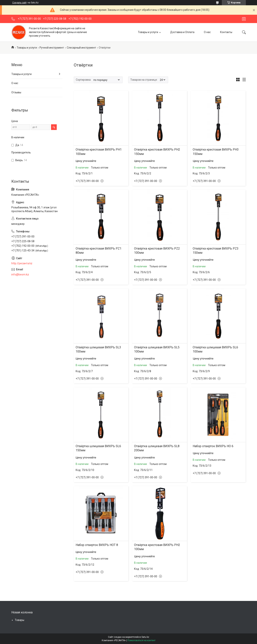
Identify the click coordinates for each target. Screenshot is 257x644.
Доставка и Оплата (182, 32)
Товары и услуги (148, 32)
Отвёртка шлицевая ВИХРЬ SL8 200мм (157, 448)
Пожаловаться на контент (141, 640)
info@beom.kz (20, 274)
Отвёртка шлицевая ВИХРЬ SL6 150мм (98, 448)
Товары (19, 620)
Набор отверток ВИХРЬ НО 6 (213, 446)
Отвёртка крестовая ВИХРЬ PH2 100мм (157, 547)
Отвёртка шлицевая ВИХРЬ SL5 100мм (157, 349)
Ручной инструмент (52, 48)
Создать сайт (19, 3)
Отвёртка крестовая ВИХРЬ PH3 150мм (216, 152)
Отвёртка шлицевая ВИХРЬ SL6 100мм (215, 349)
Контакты (226, 32)
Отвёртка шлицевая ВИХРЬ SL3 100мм (98, 349)
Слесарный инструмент (81, 48)
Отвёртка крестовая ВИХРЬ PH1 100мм (99, 152)
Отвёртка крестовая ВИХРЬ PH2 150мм (157, 152)
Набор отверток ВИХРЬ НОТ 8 (97, 545)
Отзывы (16, 92)
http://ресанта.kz (22, 263)
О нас (207, 32)
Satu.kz (145, 637)
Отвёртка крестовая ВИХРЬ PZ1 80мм (99, 251)
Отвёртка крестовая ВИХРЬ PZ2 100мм (157, 251)
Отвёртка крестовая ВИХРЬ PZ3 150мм (216, 251)
